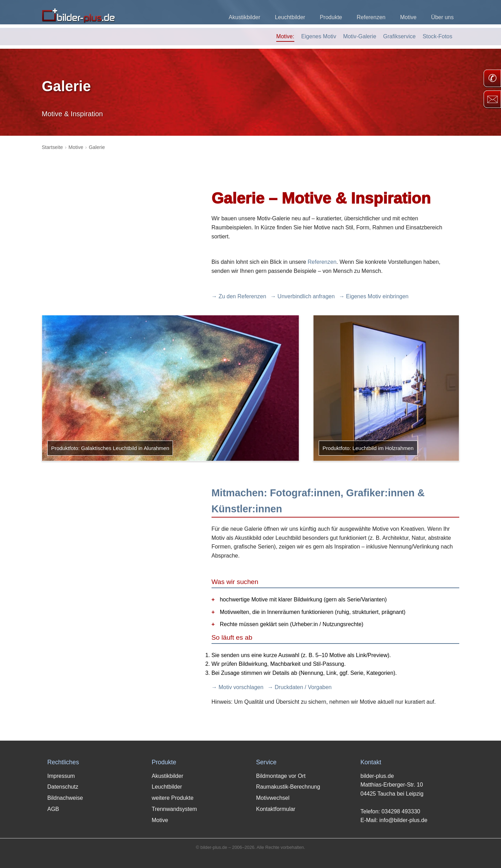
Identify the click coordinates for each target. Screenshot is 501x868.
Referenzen (371, 17)
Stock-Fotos (438, 36)
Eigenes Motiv (319, 36)
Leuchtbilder (290, 17)
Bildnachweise (65, 798)
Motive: (285, 36)
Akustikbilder (244, 17)
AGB (53, 809)
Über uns (442, 17)
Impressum (61, 776)
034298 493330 (401, 811)
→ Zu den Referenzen (239, 296)
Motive (408, 17)
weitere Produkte (173, 798)
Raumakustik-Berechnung (288, 787)
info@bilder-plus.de (403, 820)
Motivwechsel (273, 798)
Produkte (331, 17)
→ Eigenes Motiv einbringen (374, 296)
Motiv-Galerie (360, 36)
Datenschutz (63, 787)
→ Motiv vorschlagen (237, 687)
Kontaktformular (276, 809)
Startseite (52, 147)
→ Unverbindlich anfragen (303, 296)
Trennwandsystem (174, 809)
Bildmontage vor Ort (281, 776)
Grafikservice (399, 36)
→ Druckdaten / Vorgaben (300, 687)
